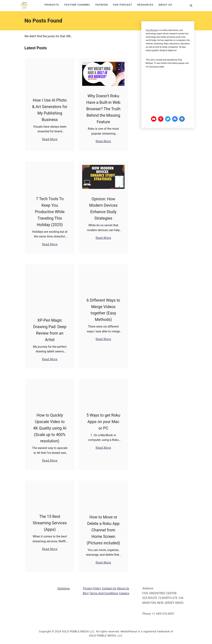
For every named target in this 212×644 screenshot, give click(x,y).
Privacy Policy (92, 589)
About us (123, 589)
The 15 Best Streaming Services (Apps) (50, 523)
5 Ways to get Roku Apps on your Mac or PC (103, 422)
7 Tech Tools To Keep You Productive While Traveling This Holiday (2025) (50, 212)
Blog (86, 593)
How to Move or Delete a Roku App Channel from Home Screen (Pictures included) (103, 530)
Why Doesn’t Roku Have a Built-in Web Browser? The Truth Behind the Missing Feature (103, 109)
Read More (50, 139)
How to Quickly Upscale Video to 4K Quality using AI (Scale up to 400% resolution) (50, 428)
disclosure (154, 67)
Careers (124, 593)
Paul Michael (152, 30)
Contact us (109, 589)
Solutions (64, 589)
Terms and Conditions (104, 593)
